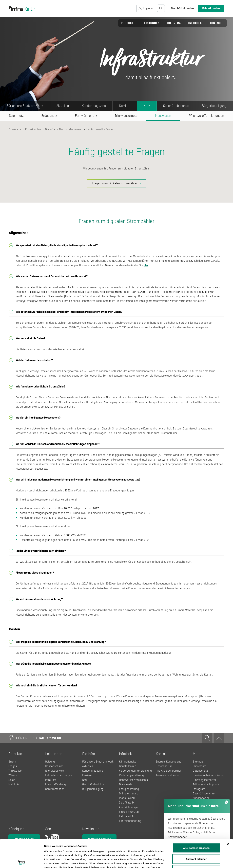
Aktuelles (63, 106)
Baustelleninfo (128, 766)
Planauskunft (127, 798)
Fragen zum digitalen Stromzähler (114, 183)
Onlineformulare (129, 794)
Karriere (125, 106)
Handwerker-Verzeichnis (133, 780)
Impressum (200, 766)
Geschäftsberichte (176, 106)
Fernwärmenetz (86, 116)
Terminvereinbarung (168, 775)
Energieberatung (129, 789)
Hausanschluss (54, 766)
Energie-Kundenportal (169, 762)
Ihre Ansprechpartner (168, 771)
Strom (12, 762)
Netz (147, 106)
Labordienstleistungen (59, 775)
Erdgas (13, 766)
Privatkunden (211, 8)
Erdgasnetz (49, 116)
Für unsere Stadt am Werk (25, 106)
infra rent (51, 780)
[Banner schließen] (228, 816)
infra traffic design (56, 784)
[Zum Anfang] (219, 738)
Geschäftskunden (182, 8)
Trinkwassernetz (126, 116)
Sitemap (198, 762)
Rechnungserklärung (131, 775)
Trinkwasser (15, 771)
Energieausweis (54, 771)
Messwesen (163, 116)
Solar (12, 780)
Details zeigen (179, 861)
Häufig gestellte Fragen (100, 129)
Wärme (13, 775)
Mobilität (14, 784)
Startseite (15, 129)
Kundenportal (201, 798)
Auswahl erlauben (196, 831)
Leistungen (151, 23)
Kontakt (216, 23)
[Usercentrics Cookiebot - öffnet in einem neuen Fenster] (22, 861)
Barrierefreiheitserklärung (208, 775)
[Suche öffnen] (161, 8)
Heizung (50, 762)
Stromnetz (16, 116)
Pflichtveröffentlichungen (206, 116)
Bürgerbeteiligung (93, 789)
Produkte (128, 23)
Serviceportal (164, 766)
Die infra (174, 23)
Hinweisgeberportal (204, 780)
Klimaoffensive (128, 762)
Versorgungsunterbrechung (135, 771)
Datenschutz (200, 771)
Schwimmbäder (55, 789)
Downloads (126, 784)
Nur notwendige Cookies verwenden (196, 844)
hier (146, 265)
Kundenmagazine (94, 106)
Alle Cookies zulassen (196, 820)
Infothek (195, 23)
